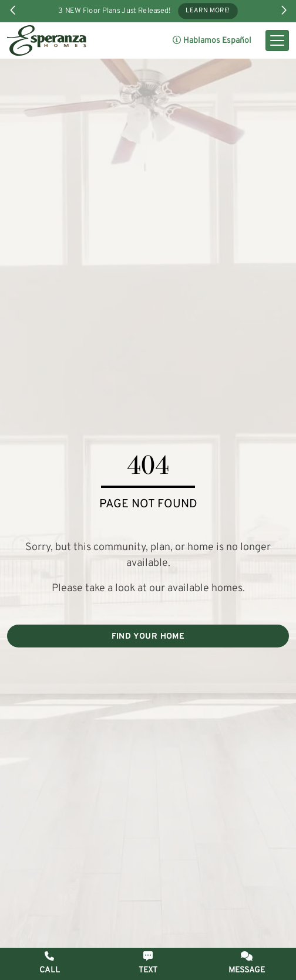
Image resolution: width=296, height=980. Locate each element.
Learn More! (208, 11)
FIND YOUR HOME (148, 637)
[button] (247, 963)
